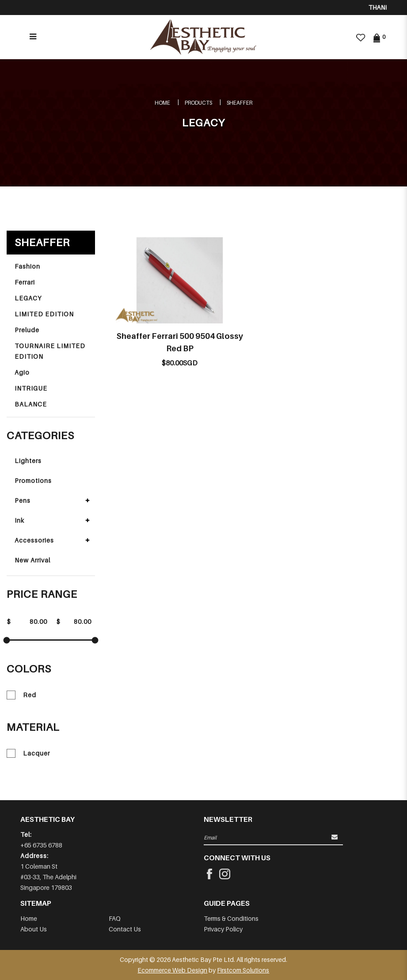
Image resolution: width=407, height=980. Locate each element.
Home (162, 103)
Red (21, 695)
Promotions (33, 481)
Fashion (27, 266)
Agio (22, 372)
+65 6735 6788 (41, 845)
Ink (19, 520)
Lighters (28, 461)
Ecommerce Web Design (172, 970)
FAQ (115, 918)
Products (198, 103)
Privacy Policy (223, 929)
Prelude (27, 330)
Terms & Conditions (231, 918)
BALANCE (31, 404)
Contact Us (125, 929)
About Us (34, 929)
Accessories (34, 540)
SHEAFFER (240, 103)
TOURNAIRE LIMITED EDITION (50, 351)
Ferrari (25, 282)
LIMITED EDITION (44, 314)
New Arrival (32, 560)
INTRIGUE (31, 388)
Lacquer (28, 753)
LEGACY (28, 298)
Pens (23, 500)
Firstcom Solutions (243, 970)
